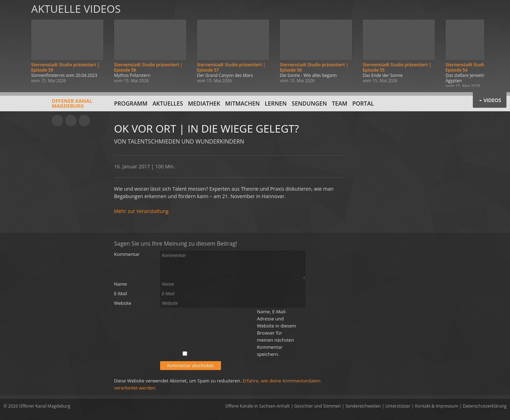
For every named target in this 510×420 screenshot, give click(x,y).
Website (123, 303)
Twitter (84, 121)
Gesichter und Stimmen (318, 406)
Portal (363, 103)
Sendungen (309, 103)
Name (120, 284)
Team (339, 103)
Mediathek (204, 103)
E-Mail (121, 293)
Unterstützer (398, 406)
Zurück (13, 43)
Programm (131, 103)
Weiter (497, 43)
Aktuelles (168, 103)
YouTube (57, 121)
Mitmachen (243, 103)
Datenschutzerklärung (484, 406)
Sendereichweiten (363, 406)
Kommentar (127, 254)
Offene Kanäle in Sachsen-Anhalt (257, 406)
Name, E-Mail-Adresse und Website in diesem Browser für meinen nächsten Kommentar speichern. (276, 333)
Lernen (276, 103)
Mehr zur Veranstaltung (141, 211)
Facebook (71, 121)
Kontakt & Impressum (437, 406)
